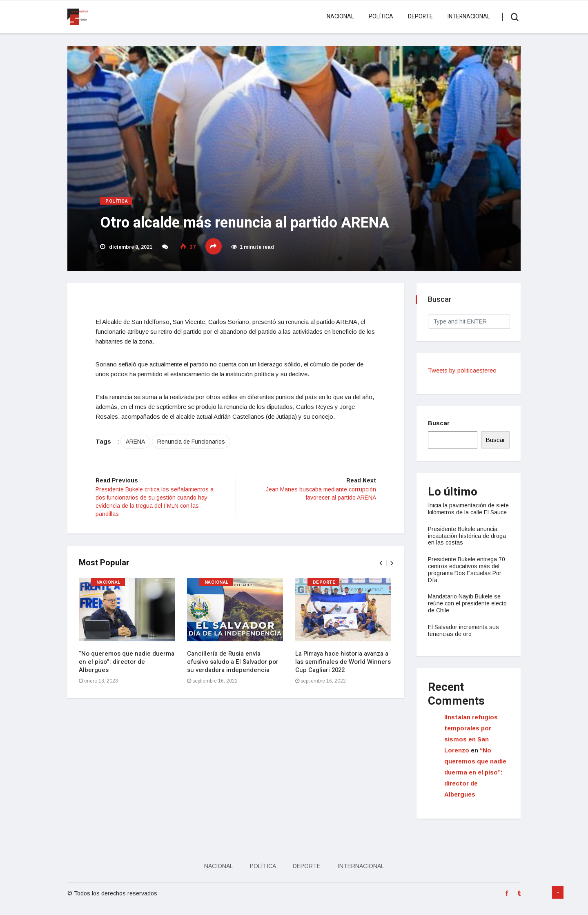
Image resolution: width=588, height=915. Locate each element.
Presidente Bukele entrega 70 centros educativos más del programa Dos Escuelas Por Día (467, 576)
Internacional (468, 17)
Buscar (440, 423)
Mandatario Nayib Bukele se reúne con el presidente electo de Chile (468, 610)
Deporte (419, 17)
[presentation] (380, 566)
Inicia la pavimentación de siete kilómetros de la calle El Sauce (466, 512)
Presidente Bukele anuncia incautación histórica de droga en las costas (468, 543)
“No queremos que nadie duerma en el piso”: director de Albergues (127, 664)
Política (380, 17)
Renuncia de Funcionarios (196, 443)
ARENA (140, 443)
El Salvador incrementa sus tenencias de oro (464, 637)
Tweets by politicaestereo (463, 370)
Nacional (339, 17)
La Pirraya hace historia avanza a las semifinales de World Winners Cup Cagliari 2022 (344, 664)
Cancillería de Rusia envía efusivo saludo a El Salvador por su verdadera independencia (234, 664)
